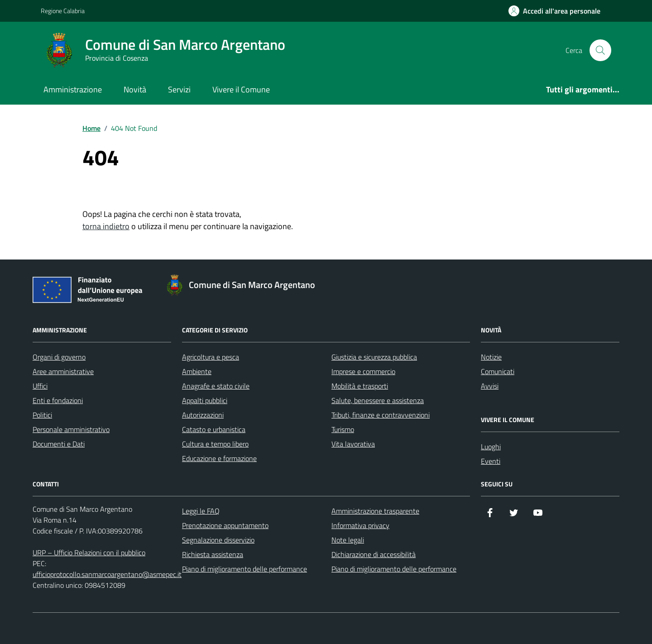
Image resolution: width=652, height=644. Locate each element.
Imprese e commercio (363, 371)
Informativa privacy (360, 525)
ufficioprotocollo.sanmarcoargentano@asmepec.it (107, 574)
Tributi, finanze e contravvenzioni (381, 415)
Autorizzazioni (203, 415)
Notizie (491, 357)
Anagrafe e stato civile (216, 386)
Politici (42, 415)
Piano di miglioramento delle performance (244, 569)
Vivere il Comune (241, 89)
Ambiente (197, 371)
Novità (135, 89)
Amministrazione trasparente (375, 511)
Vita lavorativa (353, 444)
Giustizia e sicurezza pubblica (374, 357)
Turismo (343, 429)
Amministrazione (73, 89)
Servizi (179, 89)
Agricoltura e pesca (211, 357)
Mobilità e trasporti (360, 386)
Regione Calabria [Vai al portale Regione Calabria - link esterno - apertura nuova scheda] (63, 11)
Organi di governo (59, 357)
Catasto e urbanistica (214, 429)
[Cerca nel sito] (600, 50)
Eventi (491, 461)
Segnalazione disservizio (218, 540)
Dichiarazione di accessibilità (374, 554)
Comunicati (498, 371)
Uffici (40, 386)
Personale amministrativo (71, 429)
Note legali (348, 540)
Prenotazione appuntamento (225, 525)
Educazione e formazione (219, 458)
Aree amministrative (63, 371)
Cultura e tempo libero (215, 444)
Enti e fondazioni (58, 400)
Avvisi (490, 386)
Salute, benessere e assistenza (378, 400)
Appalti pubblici (205, 400)
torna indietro (106, 226)
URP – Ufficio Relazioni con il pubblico (89, 553)
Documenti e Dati (59, 444)
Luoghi (491, 447)
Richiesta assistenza (213, 554)
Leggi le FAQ (201, 511)
